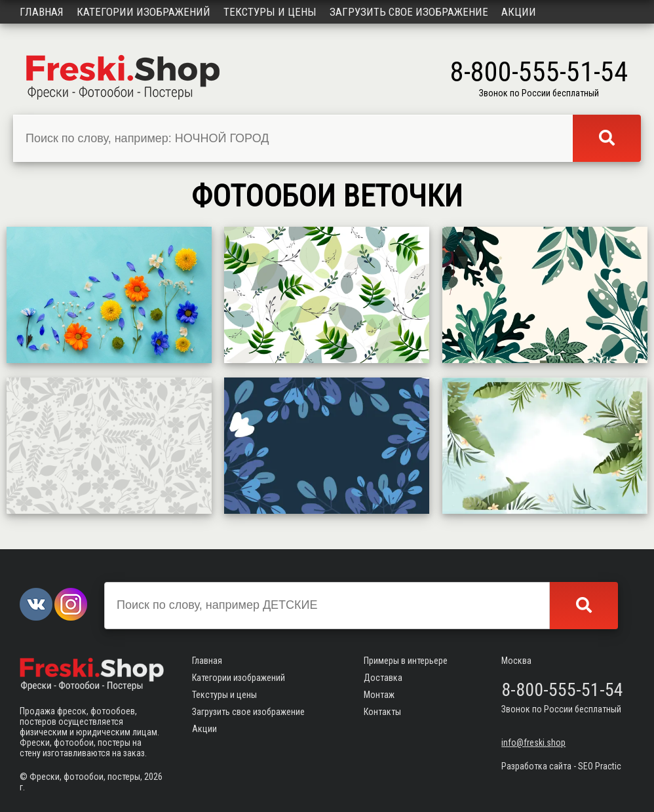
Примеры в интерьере (406, 661)
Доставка (383, 678)
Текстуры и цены (270, 12)
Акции (519, 12)
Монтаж (379, 695)
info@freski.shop (533, 743)
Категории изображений (144, 12)
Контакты (382, 712)
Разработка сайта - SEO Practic (561, 766)
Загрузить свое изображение (409, 12)
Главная (42, 12)
